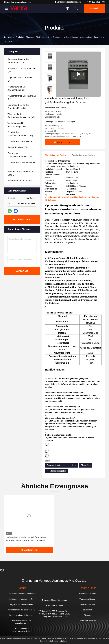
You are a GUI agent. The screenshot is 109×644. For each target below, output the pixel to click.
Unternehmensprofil (87, 594)
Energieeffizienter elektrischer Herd (62, 465)
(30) (21, 116)
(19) (22, 70)
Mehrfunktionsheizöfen (56, 471)
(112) (18, 61)
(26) (20, 79)
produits (19, 37)
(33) (16, 88)
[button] (50, 93)
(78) (17, 147)
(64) (21, 142)
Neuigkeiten (87, 610)
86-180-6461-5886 (96, 2)
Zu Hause (8, 37)
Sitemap (87, 615)
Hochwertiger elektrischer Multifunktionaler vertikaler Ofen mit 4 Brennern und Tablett (26, 539)
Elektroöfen (86, 465)
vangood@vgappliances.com (68, 2)
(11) (19, 125)
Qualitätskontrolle (87, 604)
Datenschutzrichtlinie (87, 621)
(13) (22, 164)
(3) (21, 181)
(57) (22, 97)
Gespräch (94, 8)
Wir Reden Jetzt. (22, 220)
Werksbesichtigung (87, 599)
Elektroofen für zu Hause (37, 37)
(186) (20, 134)
